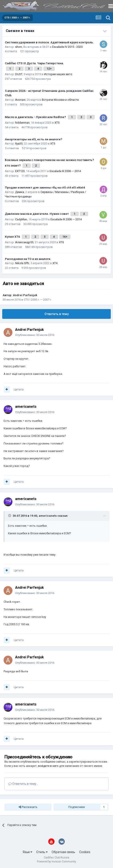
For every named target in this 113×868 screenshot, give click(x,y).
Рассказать (28, 807)
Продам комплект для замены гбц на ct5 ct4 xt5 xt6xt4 (45, 187)
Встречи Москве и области (60, 100)
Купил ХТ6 (13, 237)
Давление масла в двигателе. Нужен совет (37, 214)
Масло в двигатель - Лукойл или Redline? (36, 117)
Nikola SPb (22, 263)
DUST (19, 74)
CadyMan (21, 219)
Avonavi (20, 100)
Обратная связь (63, 852)
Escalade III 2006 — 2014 (65, 171)
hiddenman (22, 123)
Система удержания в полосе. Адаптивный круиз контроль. (49, 42)
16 (65, 237)
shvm (19, 47)
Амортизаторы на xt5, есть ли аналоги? (34, 139)
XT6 (61, 242)
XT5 (57, 123)
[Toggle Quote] (10, 516)
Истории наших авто (58, 74)
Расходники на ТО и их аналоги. (28, 259)
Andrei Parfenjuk (25, 295)
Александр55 (24, 242)
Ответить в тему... (23, 784)
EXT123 (20, 171)
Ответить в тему (57, 314)
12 (49, 69)
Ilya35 (19, 144)
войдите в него (48, 766)
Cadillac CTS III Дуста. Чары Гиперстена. (34, 63)
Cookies (85, 852)
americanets (26, 407)
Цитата (19, 389)
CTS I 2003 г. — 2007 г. (38, 300)
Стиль (42, 852)
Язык (27, 852)
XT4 (55, 263)
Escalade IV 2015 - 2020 (67, 47)
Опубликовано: (35, 335)
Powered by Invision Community (56, 862)
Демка (20, 192)
